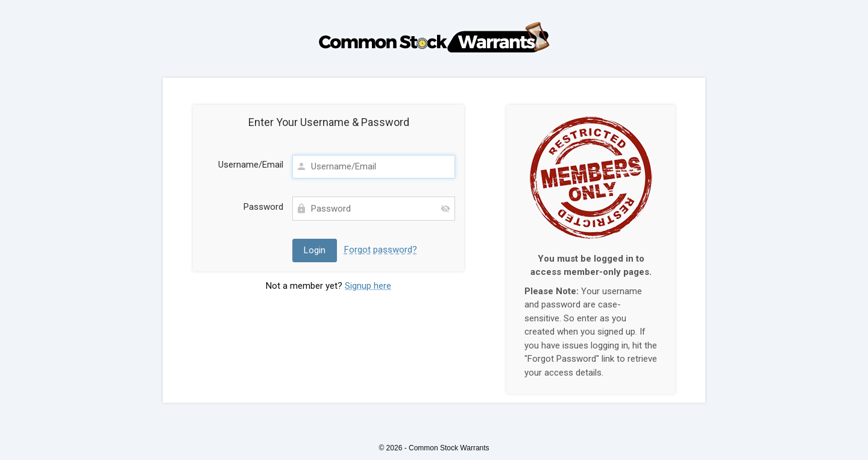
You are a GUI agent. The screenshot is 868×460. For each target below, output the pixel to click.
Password (263, 207)
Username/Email (251, 165)
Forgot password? (381, 250)
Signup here (368, 286)
